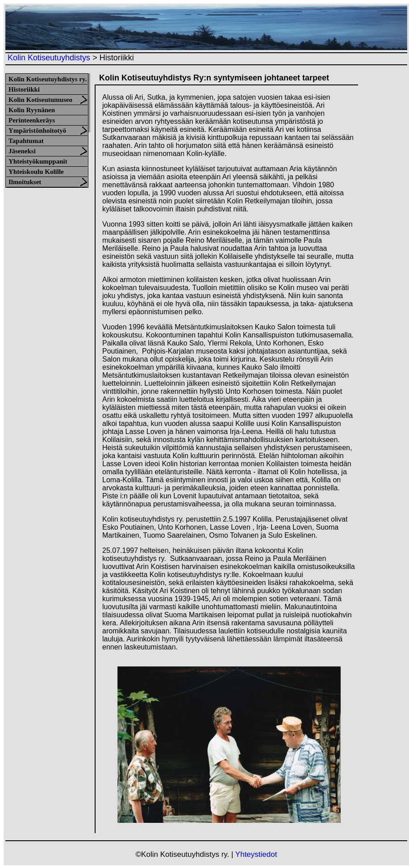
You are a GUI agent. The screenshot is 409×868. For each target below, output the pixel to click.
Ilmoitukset (25, 182)
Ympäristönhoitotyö (37, 131)
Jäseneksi (22, 151)
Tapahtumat (26, 141)
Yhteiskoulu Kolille (36, 172)
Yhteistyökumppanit (38, 161)
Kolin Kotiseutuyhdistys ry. (48, 79)
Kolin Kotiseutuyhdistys (49, 58)
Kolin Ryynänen (32, 110)
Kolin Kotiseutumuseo (40, 100)
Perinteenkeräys (32, 120)
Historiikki (24, 89)
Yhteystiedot (256, 854)
